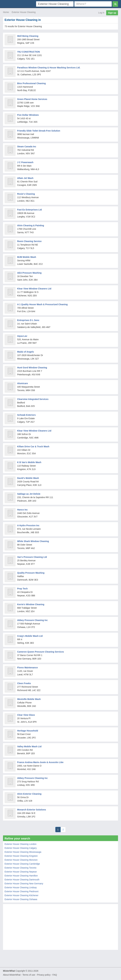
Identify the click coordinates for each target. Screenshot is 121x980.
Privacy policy (44, 975)
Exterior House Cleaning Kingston (21, 856)
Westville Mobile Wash (29, 699)
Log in (101, 13)
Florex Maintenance (27, 668)
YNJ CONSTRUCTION (29, 52)
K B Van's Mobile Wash (29, 462)
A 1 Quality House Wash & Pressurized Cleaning (42, 304)
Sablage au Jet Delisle (29, 494)
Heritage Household (28, 731)
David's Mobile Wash (28, 478)
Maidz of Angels (26, 352)
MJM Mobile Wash (27, 257)
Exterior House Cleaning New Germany (24, 884)
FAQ (55, 975)
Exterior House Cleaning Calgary (21, 848)
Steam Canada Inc (27, 147)
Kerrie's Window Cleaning (31, 604)
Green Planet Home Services (32, 99)
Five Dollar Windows (28, 115)
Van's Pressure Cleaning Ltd (32, 557)
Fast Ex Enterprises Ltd (29, 210)
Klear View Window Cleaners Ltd (34, 289)
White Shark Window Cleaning (33, 541)
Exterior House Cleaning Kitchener (22, 895)
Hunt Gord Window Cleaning (32, 368)
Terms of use (29, 975)
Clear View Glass (26, 715)
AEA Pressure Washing (29, 273)
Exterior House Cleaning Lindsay (21, 887)
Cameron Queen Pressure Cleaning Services (40, 652)
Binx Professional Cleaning (31, 83)
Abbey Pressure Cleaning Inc (32, 620)
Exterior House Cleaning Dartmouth (22, 880)
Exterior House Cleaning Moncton (21, 860)
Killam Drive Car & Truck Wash (33, 447)
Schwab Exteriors (26, 415)
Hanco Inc (22, 510)
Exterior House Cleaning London (20, 844)
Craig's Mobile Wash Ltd (30, 636)
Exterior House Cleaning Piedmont (22, 891)
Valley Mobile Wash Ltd (29, 746)
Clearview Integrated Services (33, 399)
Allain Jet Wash (25, 178)
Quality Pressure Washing (31, 573)
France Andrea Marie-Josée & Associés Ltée (40, 762)
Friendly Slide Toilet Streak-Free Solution (39, 131)
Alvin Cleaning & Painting (31, 225)
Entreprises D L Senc (28, 320)
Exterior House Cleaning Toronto (20, 868)
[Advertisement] (60, 928)
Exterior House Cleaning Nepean (21, 872)
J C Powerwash (25, 162)
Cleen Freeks (24, 683)
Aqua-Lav (22, 336)
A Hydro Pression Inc (28, 525)
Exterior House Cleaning (24, 12)
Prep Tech (22, 589)
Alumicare (23, 383)
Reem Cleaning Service (29, 241)
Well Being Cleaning (28, 36)
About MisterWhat (12, 975)
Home (6, 12)
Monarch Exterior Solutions (32, 810)
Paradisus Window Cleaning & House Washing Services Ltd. (49, 68)
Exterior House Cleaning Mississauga (23, 852)
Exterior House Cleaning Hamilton (21, 876)
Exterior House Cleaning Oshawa (21, 899)
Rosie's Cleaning (26, 194)
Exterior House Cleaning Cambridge (22, 864)
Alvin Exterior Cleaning (29, 794)
